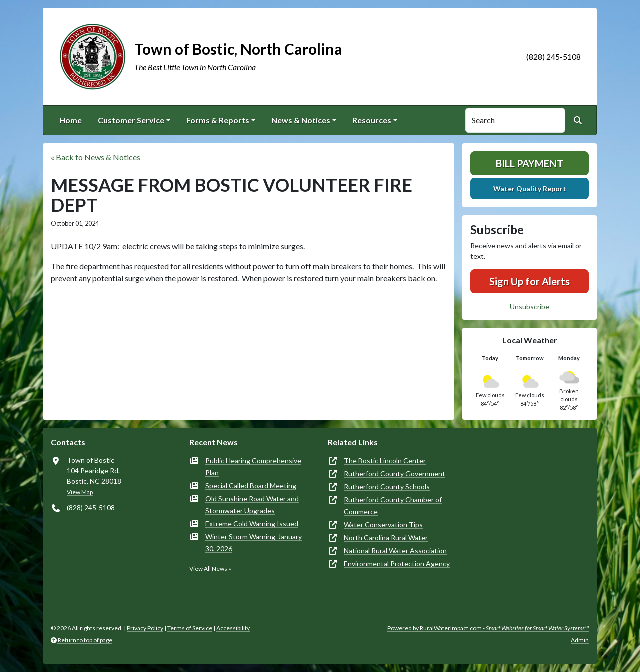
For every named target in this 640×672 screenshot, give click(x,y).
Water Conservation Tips (383, 525)
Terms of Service (190, 628)
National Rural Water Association (395, 551)
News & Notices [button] (301, 120)
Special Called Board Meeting (251, 486)
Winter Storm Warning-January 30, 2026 (254, 543)
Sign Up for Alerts (530, 281)
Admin (580, 640)
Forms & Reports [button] (218, 120)
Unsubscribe (530, 307)
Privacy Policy (145, 628)
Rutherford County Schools (387, 487)
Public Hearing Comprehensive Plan (253, 467)
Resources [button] (372, 120)
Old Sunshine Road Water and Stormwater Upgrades (252, 505)
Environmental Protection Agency (397, 564)
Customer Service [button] (131, 120)
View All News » (210, 569)
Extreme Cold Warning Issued (252, 524)
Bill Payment (530, 163)
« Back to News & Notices (96, 157)
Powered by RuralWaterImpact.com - (488, 628)
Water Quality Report (530, 189)
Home (71, 120)
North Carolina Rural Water (386, 538)
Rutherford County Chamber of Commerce (393, 506)
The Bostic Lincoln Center (385, 461)
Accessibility (233, 628)
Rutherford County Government (395, 474)
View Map (80, 492)
